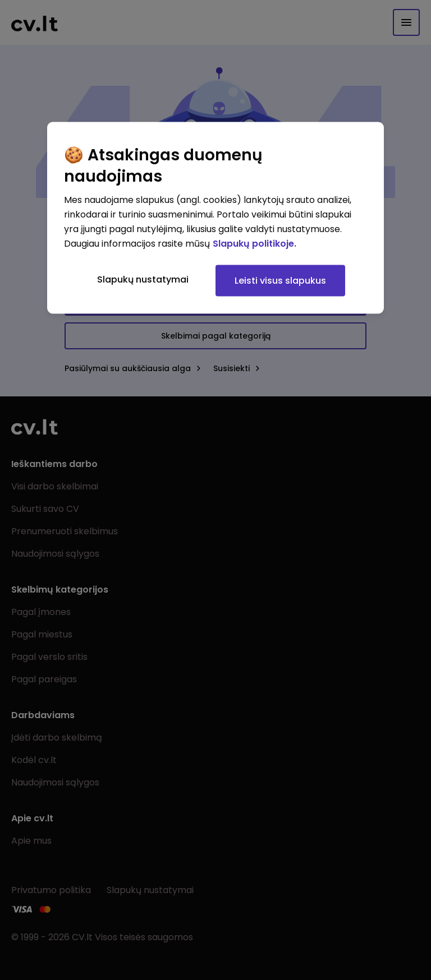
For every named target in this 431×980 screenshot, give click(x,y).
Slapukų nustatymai (143, 279)
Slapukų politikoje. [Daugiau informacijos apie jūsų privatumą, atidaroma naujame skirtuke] (255, 244)
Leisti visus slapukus (280, 281)
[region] (215, 218)
